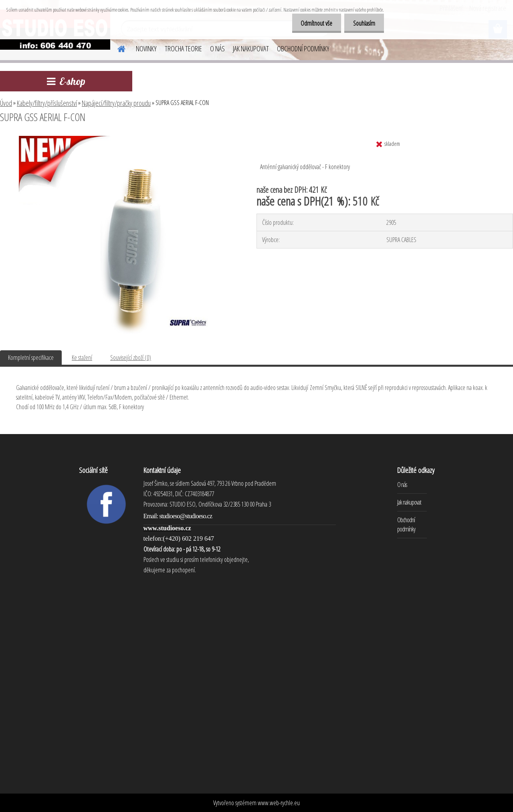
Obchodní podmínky (406, 524)
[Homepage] (117, 48)
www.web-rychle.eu (279, 803)
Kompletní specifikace (31, 358)
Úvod (6, 103)
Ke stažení (82, 358)
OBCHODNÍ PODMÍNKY (303, 48)
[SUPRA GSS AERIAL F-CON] (119, 139)
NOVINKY (146, 48)
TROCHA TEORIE (183, 48)
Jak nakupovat (409, 502)
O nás (402, 485)
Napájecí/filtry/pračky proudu (116, 103)
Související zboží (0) (131, 358)
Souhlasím (363, 23)
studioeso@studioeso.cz (186, 516)
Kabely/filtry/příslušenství (47, 103)
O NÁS (217, 48)
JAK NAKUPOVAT (251, 48)
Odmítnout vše (313, 23)
